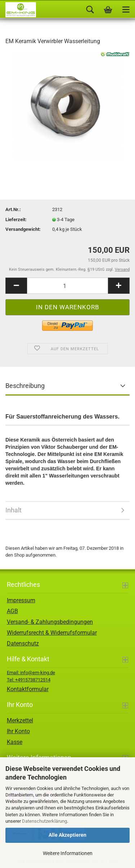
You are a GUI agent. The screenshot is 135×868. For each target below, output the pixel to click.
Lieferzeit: (16, 220)
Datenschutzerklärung (44, 821)
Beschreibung (25, 386)
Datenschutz (23, 643)
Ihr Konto (18, 731)
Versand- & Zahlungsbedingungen (50, 622)
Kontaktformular (28, 689)
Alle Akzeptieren (67, 835)
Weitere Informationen (68, 853)
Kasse (15, 742)
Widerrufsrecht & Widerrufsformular (52, 633)
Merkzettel (20, 720)
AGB (12, 611)
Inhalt (13, 510)
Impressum (21, 600)
